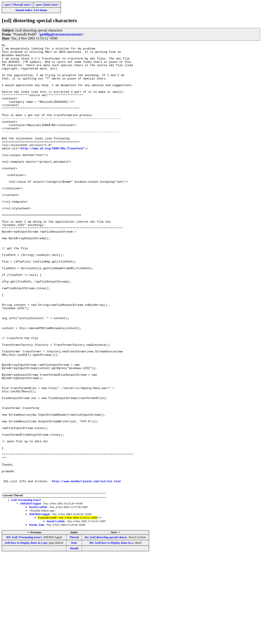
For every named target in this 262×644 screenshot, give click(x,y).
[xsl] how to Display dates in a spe (26, 632)
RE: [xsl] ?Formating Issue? (24, 626)
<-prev (7, 5)
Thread (17, 5)
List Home (41, 10)
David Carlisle (38, 596)
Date (47, 5)
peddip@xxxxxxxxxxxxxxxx (61, 34)
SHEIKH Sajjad (30, 593)
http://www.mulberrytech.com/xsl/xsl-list (86, 569)
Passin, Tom (37, 614)
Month (74, 637)
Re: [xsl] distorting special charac (106, 626)
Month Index (24, 10)
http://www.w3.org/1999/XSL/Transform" (53, 170)
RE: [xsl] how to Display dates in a (111, 632)
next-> (28, 5)
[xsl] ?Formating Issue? (26, 589)
